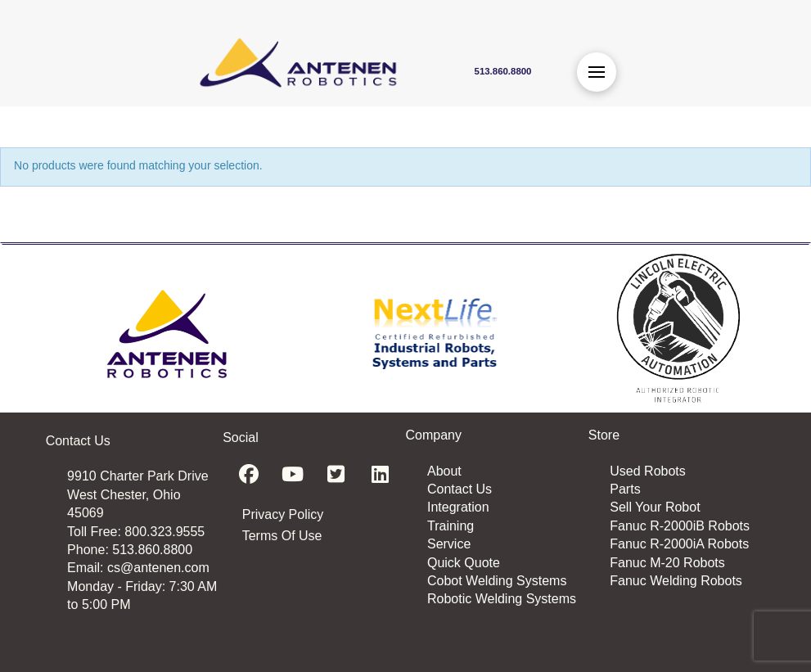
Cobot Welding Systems (497, 581)
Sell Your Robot (655, 507)
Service (449, 544)
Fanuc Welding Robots (676, 581)
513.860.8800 (152, 550)
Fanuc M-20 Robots (667, 563)
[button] (597, 72)
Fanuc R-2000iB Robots (680, 526)
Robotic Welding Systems (502, 599)
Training (451, 526)
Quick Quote (464, 563)
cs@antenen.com (158, 568)
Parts (625, 489)
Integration (458, 507)
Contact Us (460, 489)
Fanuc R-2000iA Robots (679, 544)
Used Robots (648, 471)
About (444, 471)
